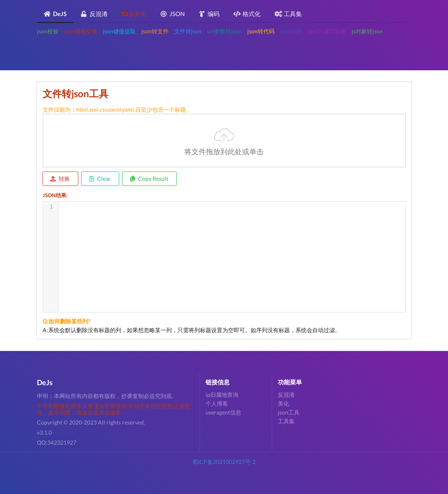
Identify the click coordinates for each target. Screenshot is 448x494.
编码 (209, 14)
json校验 (48, 31)
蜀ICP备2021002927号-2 (224, 462)
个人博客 (217, 403)
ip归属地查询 (222, 395)
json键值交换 (81, 31)
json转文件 (155, 31)
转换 (60, 179)
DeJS (55, 14)
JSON (172, 14)
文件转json (188, 31)
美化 (283, 403)
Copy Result (149, 179)
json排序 (291, 31)
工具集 (288, 14)
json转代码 (261, 31)
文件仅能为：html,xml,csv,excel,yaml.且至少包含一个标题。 (117, 109)
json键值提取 (119, 31)
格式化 (247, 14)
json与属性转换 (327, 31)
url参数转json (224, 31)
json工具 (289, 412)
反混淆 (94, 14)
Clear (100, 179)
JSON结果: (55, 195)
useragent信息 (223, 412)
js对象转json (367, 31)
